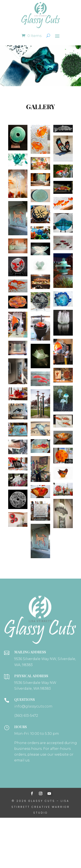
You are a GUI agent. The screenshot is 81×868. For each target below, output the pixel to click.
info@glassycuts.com (33, 706)
